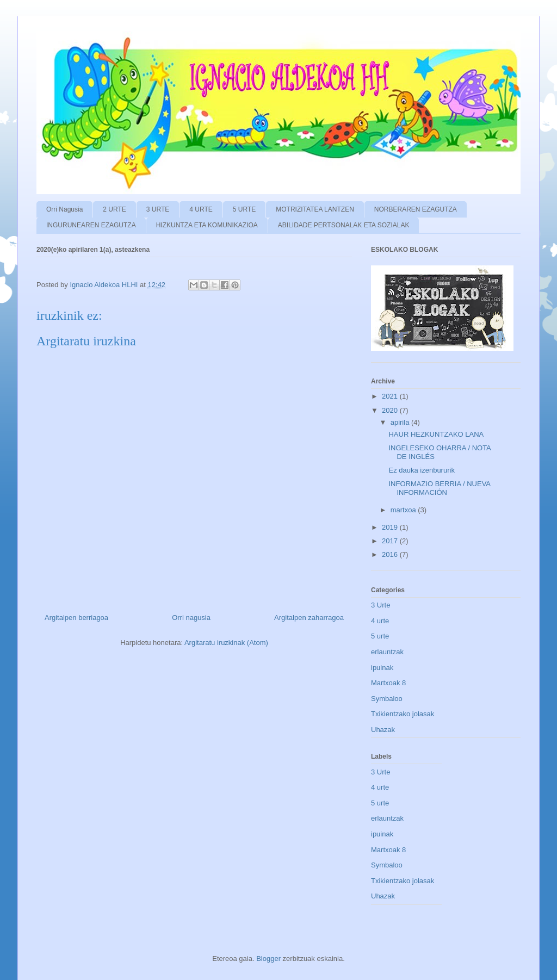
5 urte (380, 636)
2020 (391, 410)
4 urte (380, 621)
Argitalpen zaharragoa (309, 618)
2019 (391, 527)
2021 (391, 396)
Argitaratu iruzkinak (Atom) (226, 643)
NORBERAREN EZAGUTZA (416, 209)
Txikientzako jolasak (403, 714)
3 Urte (380, 605)
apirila (401, 422)
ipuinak (382, 668)
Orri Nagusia (64, 209)
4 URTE (201, 209)
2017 (391, 541)
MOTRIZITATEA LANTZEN (315, 209)
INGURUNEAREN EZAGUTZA (91, 225)
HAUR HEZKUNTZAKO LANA (436, 434)
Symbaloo (387, 699)
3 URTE (158, 209)
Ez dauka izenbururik (421, 470)
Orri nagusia (191, 618)
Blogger (268, 959)
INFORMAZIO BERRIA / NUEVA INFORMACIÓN (439, 488)
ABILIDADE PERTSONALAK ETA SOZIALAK (344, 225)
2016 (391, 554)
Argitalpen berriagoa (76, 618)
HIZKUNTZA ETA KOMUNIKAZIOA (207, 225)
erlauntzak (387, 652)
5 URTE (244, 209)
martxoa (404, 510)
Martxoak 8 (388, 683)
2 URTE (114, 209)
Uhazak (383, 730)
